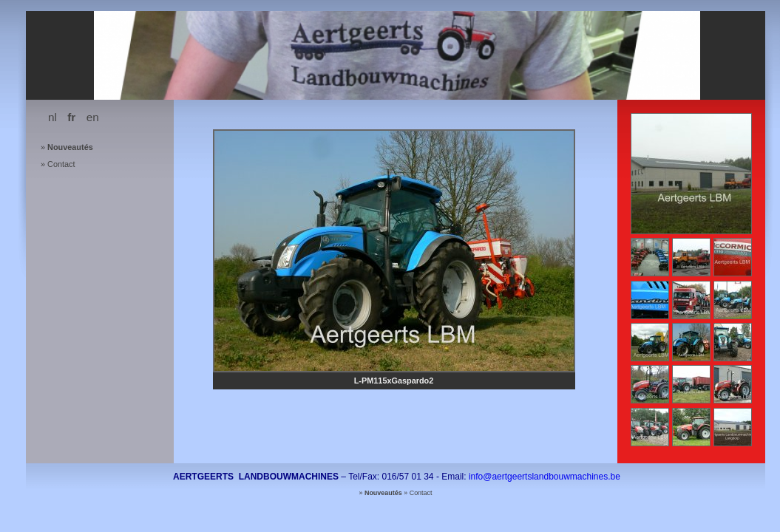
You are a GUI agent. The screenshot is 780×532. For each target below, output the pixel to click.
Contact (61, 164)
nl (52, 117)
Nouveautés (70, 147)
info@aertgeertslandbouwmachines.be (545, 477)
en (93, 117)
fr (71, 117)
